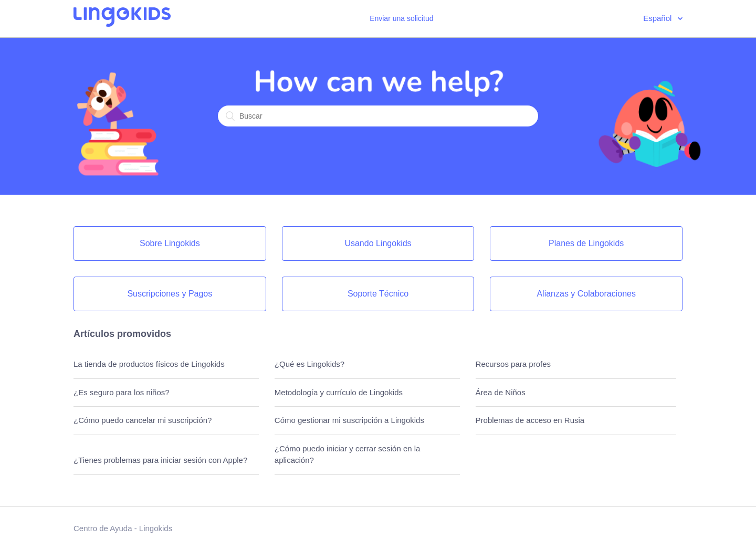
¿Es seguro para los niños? (122, 392)
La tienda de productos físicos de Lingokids (149, 364)
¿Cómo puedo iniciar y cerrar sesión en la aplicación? (348, 454)
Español (658, 18)
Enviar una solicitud (401, 18)
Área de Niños (501, 392)
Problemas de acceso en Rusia (530, 420)
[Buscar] (378, 116)
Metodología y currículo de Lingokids (339, 392)
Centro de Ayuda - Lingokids (123, 528)
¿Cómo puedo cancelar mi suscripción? (143, 420)
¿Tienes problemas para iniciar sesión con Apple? (160, 460)
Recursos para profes (513, 364)
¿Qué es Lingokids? (309, 364)
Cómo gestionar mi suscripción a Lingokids (349, 420)
